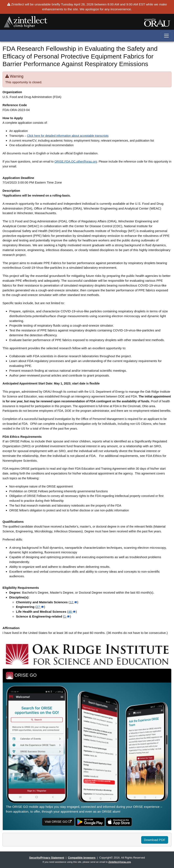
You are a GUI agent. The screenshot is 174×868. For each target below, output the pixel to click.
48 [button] (72, 612)
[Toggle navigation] (167, 36)
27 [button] (40, 607)
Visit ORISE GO (58, 822)
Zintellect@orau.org (120, 862)
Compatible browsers (82, 858)
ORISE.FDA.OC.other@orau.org (76, 162)
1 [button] (67, 616)
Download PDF (155, 840)
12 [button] (73, 602)
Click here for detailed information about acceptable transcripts (68, 136)
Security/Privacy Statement (47, 858)
